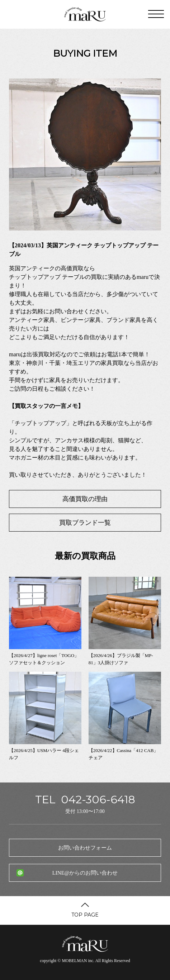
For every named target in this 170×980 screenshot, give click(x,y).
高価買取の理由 (85, 499)
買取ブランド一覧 (85, 523)
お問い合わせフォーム (85, 848)
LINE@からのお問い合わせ (85, 873)
